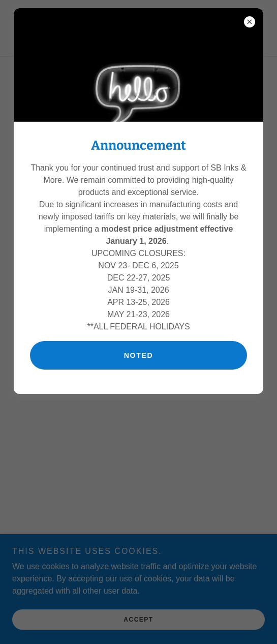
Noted (139, 355)
